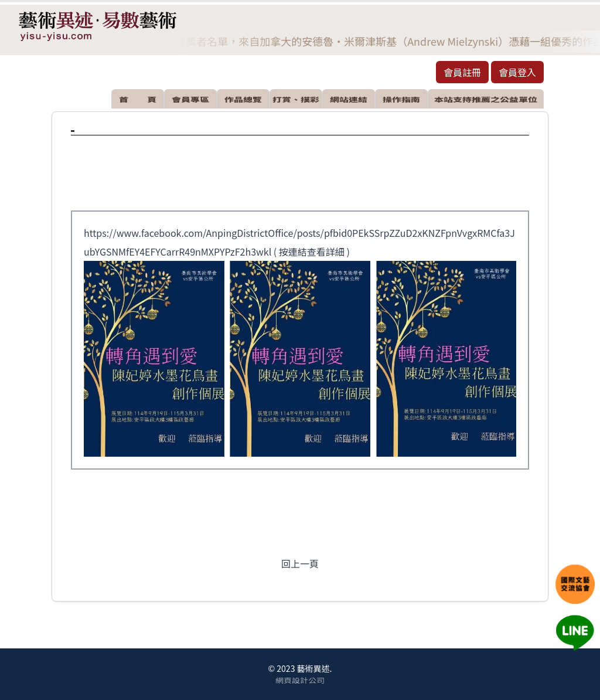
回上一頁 (300, 563)
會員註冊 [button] (462, 72)
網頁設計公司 (300, 679)
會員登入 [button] (517, 72)
